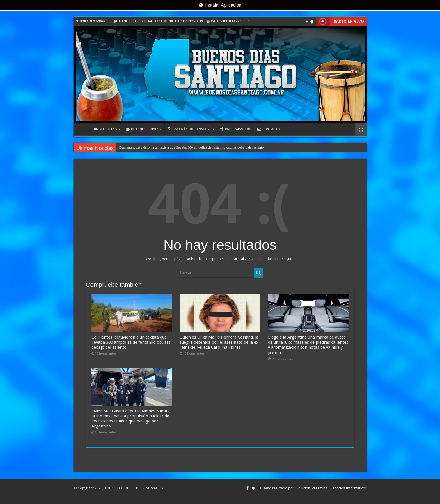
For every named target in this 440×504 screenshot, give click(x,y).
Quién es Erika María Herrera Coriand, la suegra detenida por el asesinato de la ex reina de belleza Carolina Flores (219, 342)
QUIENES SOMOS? (144, 129)
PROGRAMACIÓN (236, 129)
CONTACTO (269, 129)
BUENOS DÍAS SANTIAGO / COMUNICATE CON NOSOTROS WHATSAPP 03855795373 (182, 21)
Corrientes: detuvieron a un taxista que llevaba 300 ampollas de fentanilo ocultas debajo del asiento (191, 147)
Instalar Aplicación (220, 5)
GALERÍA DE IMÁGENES (191, 129)
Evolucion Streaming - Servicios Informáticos (331, 488)
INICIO (84, 129)
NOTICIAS (106, 129)
